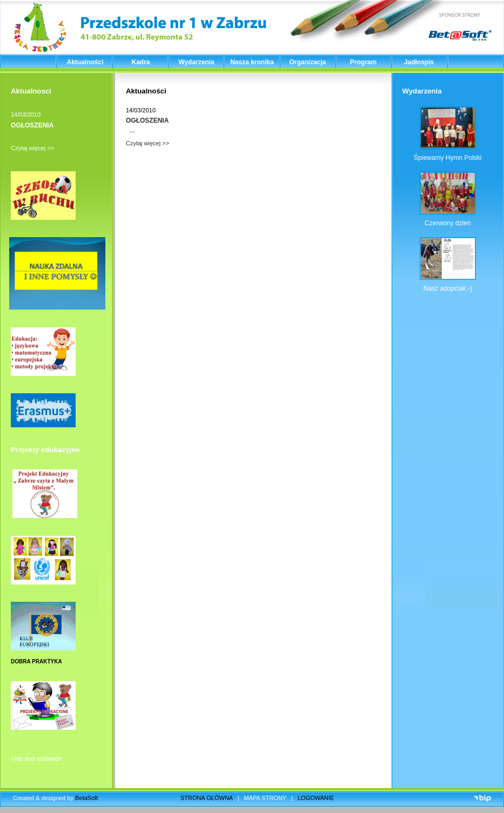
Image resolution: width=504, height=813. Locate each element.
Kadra (140, 62)
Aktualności (85, 62)
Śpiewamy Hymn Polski (448, 158)
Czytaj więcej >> (32, 148)
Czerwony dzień (448, 223)
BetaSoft (86, 798)
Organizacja (307, 62)
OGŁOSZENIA (32, 125)
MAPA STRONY (265, 798)
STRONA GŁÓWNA (207, 798)
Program (363, 62)
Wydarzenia (196, 62)
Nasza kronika (252, 62)
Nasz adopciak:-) (448, 288)
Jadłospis (419, 62)
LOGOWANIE (316, 798)
